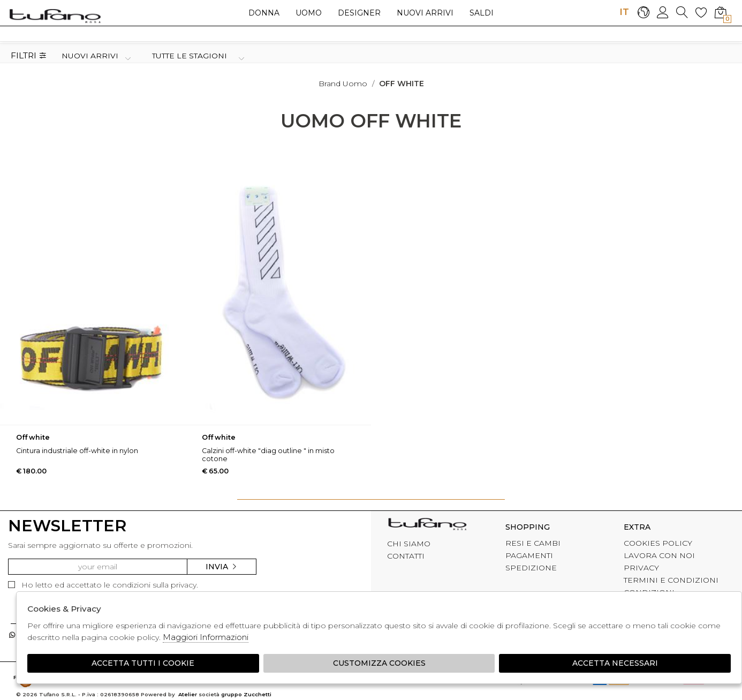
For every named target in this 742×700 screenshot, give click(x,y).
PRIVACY (641, 568)
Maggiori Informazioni (206, 637)
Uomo (309, 13)
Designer (359, 13)
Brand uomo (343, 84)
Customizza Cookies (379, 663)
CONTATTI (406, 556)
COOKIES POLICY (658, 543)
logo (55, 16)
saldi (482, 13)
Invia (222, 567)
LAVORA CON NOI (659, 555)
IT (624, 12)
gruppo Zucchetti (246, 694)
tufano (427, 525)
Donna (264, 13)
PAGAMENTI (529, 555)
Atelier (188, 694)
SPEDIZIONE (531, 568)
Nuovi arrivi (425, 13)
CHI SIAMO (409, 544)
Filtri (29, 56)
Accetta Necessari (615, 663)
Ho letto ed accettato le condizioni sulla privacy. (103, 585)
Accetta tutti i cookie (143, 663)
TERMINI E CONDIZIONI (671, 580)
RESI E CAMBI (533, 543)
